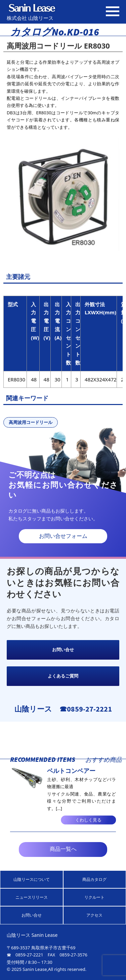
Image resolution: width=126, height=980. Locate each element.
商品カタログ (94, 879)
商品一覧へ (63, 849)
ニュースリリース (32, 897)
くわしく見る (88, 820)
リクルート (94, 897)
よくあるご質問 (63, 676)
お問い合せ (63, 650)
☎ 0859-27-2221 (25, 955)
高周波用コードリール (31, 422)
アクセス (94, 915)
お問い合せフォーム (63, 536)
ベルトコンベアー (71, 771)
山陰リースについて (32, 879)
